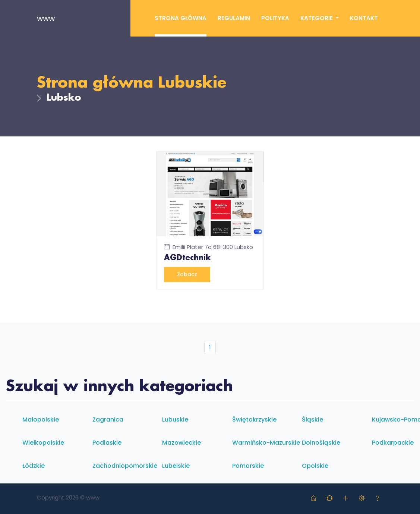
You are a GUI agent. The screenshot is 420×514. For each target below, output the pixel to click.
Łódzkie (34, 466)
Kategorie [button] (317, 18)
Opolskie (315, 466)
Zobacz (187, 274)
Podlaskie (107, 443)
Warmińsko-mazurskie (266, 443)
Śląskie (312, 420)
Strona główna (181, 18)
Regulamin (234, 18)
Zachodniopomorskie (125, 466)
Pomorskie (248, 466)
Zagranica (108, 420)
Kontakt (364, 18)
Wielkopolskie (43, 443)
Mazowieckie (181, 443)
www (46, 18)
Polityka (275, 18)
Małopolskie (41, 420)
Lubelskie (176, 466)
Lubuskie (192, 83)
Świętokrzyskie (254, 420)
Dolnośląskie (321, 443)
